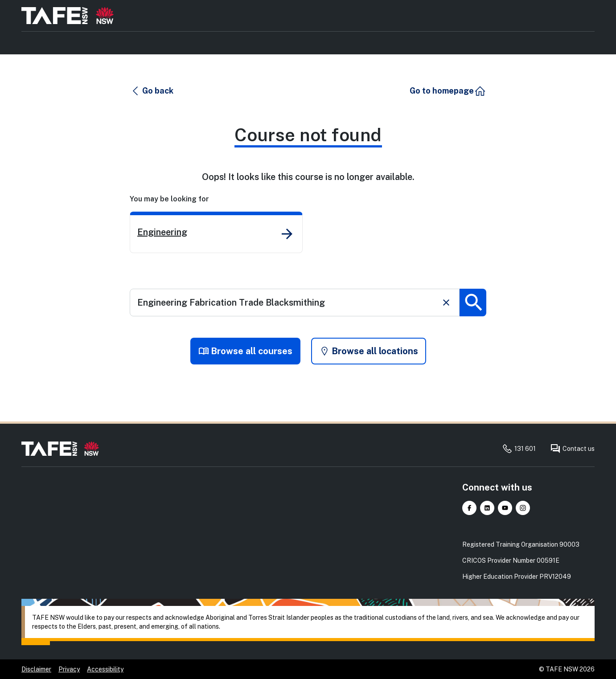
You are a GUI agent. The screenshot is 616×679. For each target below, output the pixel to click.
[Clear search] (446, 303)
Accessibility (105, 669)
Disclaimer (36, 669)
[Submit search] (473, 303)
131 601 (519, 449)
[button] (152, 91)
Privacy (69, 669)
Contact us (572, 449)
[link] (216, 232)
